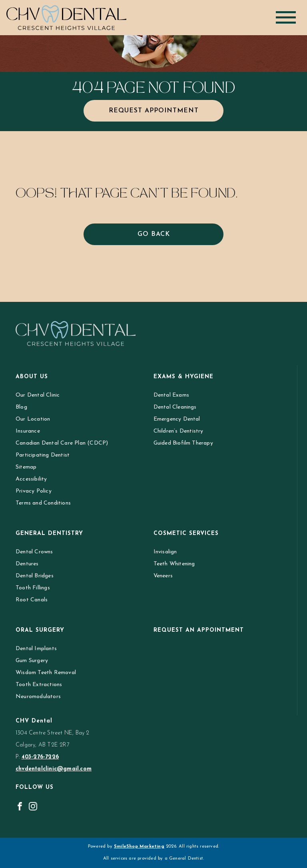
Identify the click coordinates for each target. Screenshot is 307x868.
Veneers (163, 576)
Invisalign (165, 552)
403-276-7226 (40, 757)
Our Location (33, 419)
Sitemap (26, 467)
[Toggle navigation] (286, 17)
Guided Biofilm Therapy (183, 443)
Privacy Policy (34, 491)
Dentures (27, 564)
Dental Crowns (34, 552)
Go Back (154, 234)
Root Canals (32, 600)
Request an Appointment (199, 630)
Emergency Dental (177, 419)
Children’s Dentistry (178, 431)
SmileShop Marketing (139, 847)
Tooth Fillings (33, 588)
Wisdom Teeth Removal (46, 673)
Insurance (28, 431)
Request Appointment (154, 111)
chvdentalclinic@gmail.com (54, 769)
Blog (21, 407)
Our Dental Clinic (38, 395)
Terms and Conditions (43, 503)
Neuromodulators (38, 697)
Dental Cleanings (175, 407)
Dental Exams (171, 395)
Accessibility (31, 479)
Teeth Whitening (174, 564)
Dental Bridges (35, 576)
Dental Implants (36, 649)
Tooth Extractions (39, 685)
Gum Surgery (32, 661)
